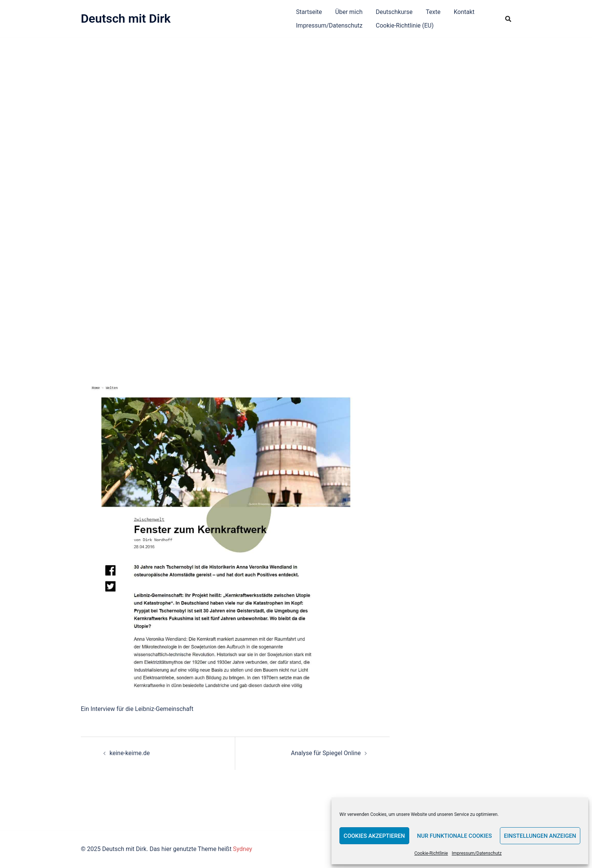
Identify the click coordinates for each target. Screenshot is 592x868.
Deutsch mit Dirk (126, 19)
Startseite (309, 12)
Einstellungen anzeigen (540, 836)
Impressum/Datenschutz (476, 853)
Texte (433, 12)
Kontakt (464, 12)
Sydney (243, 849)
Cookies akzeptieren (374, 836)
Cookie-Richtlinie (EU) (405, 25)
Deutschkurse (394, 12)
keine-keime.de (130, 753)
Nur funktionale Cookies (455, 836)
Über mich (349, 12)
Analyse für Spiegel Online (326, 753)
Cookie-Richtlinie (431, 853)
